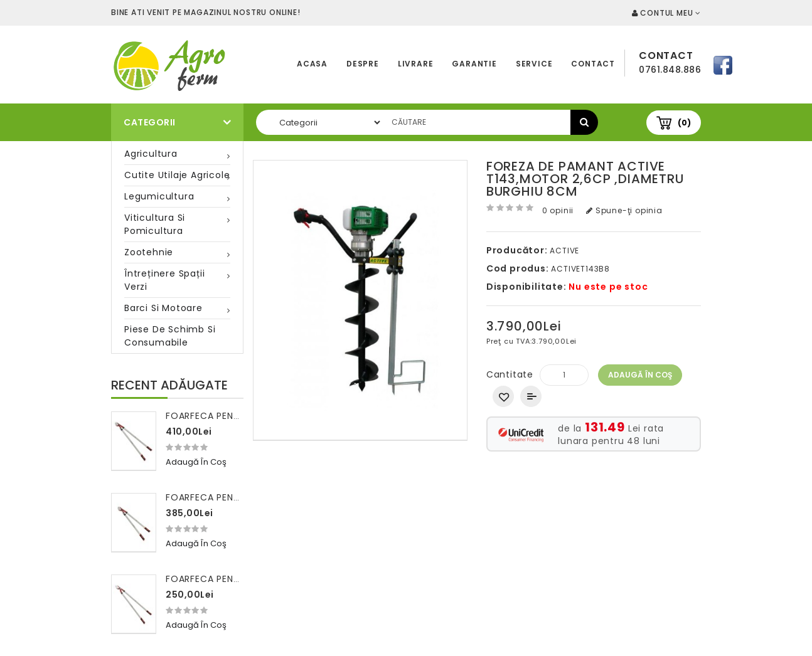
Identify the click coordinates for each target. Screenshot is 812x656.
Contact (593, 64)
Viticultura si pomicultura (155, 224)
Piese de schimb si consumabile (170, 336)
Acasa (312, 64)
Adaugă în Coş (640, 375)
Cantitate (510, 374)
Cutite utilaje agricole (177, 175)
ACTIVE (564, 251)
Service (534, 64)
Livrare (416, 64)
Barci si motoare (163, 308)
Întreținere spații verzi (164, 280)
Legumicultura (159, 196)
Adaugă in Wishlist (503, 396)
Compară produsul (531, 396)
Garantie (474, 64)
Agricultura (151, 154)
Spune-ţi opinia (624, 210)
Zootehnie (149, 252)
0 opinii (558, 210)
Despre (363, 64)
